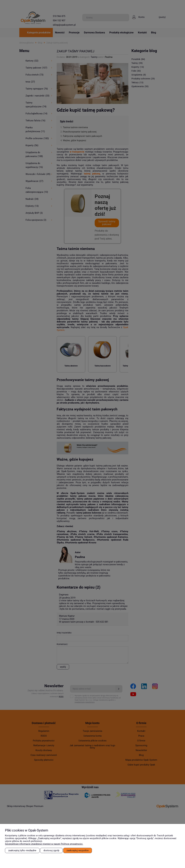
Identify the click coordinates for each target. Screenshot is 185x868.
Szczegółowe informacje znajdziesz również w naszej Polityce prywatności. (44, 844)
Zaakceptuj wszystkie (78, 850)
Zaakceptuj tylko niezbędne (22, 850)
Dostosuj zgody (51, 850)
